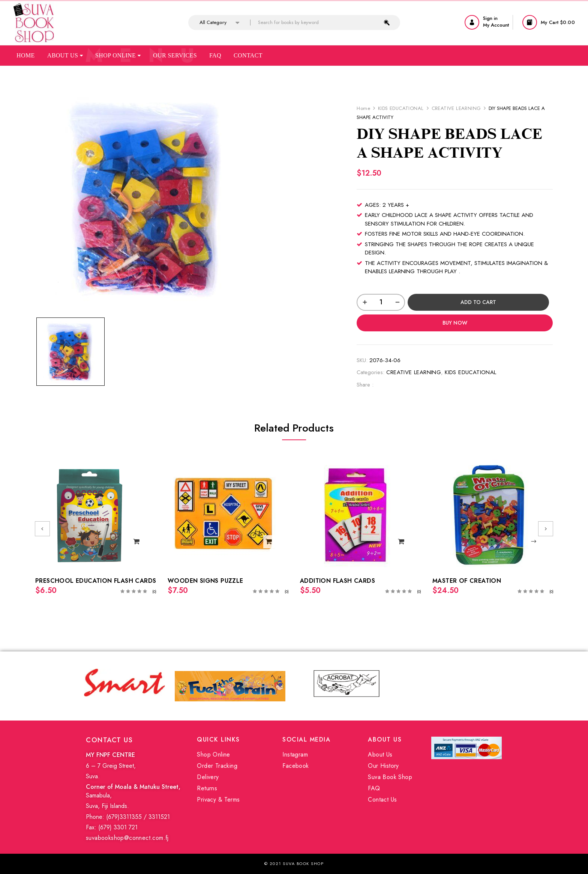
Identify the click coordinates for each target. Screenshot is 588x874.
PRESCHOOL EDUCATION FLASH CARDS (96, 581)
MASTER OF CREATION (467, 581)
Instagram (295, 754)
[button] (550, 22)
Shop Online (118, 55)
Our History (383, 766)
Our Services (175, 55)
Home (26, 55)
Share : (365, 385)
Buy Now (455, 323)
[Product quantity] (381, 302)
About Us (65, 55)
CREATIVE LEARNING (456, 108)
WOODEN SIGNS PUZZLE (205, 581)
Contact (248, 55)
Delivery (208, 777)
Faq (215, 55)
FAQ (374, 788)
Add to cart (478, 302)
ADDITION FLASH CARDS (337, 581)
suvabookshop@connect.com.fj (127, 838)
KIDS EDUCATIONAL (401, 108)
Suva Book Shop (390, 777)
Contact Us (382, 800)
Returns (207, 788)
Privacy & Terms (218, 800)
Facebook (295, 766)
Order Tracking (217, 766)
